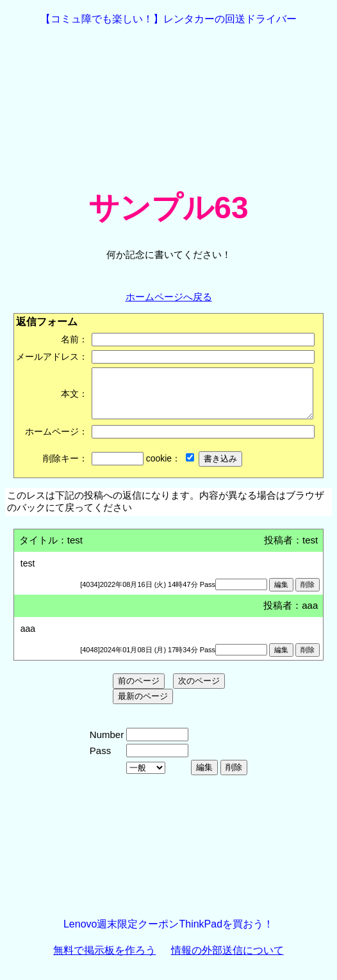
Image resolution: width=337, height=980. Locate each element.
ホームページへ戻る (169, 297)
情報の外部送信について (227, 960)
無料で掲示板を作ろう (104, 960)
